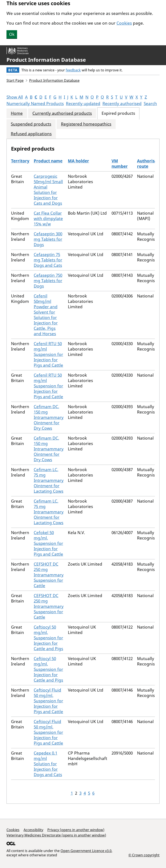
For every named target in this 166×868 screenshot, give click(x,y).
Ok (12, 34)
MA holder (78, 161)
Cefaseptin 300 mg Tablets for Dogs (48, 239)
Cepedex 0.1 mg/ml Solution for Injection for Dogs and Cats (48, 764)
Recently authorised (122, 104)
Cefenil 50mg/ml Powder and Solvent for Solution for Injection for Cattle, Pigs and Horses (46, 315)
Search (150, 104)
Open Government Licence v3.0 (86, 851)
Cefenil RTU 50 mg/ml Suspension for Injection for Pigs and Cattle (48, 354)
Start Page (15, 80)
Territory (20, 161)
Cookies (124, 23)
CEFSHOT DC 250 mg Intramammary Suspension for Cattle (49, 575)
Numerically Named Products (35, 104)
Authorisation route (151, 164)
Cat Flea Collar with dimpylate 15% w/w (48, 219)
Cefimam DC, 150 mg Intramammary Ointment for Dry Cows (49, 417)
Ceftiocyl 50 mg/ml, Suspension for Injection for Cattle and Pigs (48, 638)
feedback (73, 70)
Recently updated (83, 104)
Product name (48, 161)
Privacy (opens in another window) (76, 830)
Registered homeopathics (86, 124)
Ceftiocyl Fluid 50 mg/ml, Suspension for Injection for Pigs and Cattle (48, 701)
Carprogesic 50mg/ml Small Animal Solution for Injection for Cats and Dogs (48, 190)
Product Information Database (46, 60)
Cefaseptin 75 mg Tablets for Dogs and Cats (48, 260)
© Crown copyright (144, 855)
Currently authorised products (62, 113)
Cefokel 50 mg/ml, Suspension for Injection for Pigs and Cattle (48, 543)
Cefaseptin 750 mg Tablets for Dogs (48, 281)
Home (17, 113)
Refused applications (31, 134)
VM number (120, 164)
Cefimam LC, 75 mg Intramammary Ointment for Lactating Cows (49, 480)
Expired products (118, 113)
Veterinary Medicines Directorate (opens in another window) (56, 835)
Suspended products (31, 124)
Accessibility (33, 830)
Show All (15, 97)
